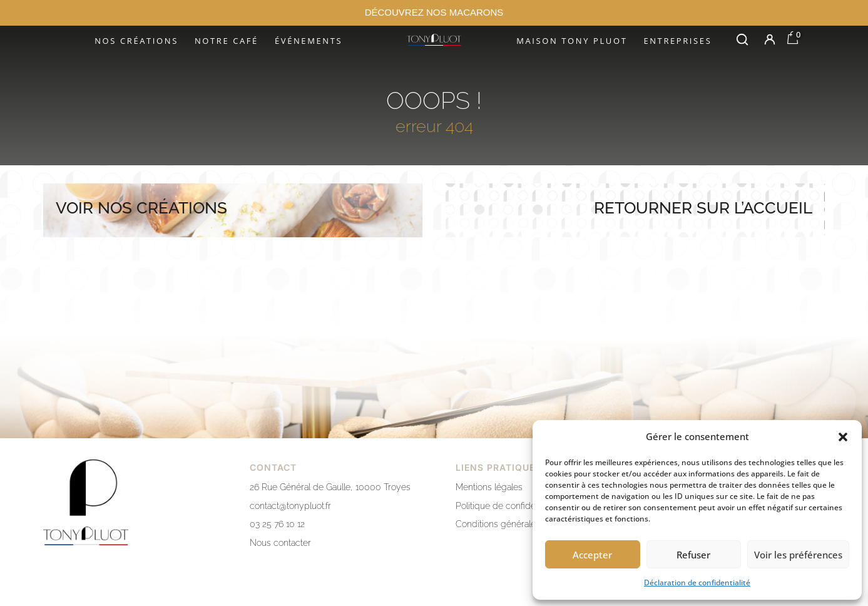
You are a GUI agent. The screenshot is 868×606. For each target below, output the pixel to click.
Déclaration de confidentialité (697, 583)
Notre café (227, 41)
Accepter (592, 555)
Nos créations (136, 41)
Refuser (693, 555)
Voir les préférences (798, 555)
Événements (309, 41)
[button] (843, 437)
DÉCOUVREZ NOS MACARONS (434, 12)
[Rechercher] (742, 39)
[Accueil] (434, 40)
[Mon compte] (770, 39)
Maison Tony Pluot (572, 41)
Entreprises (677, 41)
